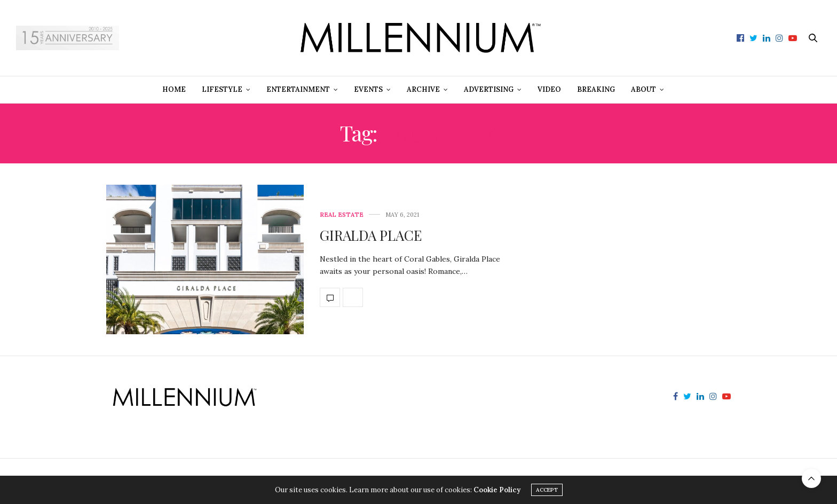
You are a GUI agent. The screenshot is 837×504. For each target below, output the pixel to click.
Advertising (489, 89)
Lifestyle (222, 89)
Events (368, 89)
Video (549, 89)
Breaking (596, 89)
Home (174, 89)
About (643, 89)
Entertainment (298, 89)
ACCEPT (547, 490)
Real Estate (342, 215)
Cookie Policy (497, 490)
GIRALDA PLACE (371, 235)
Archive (423, 89)
